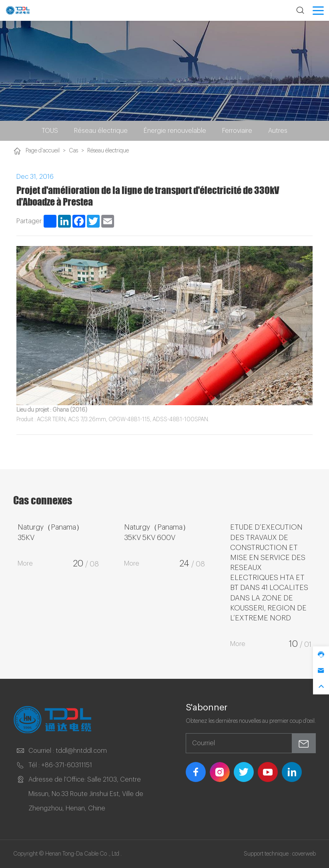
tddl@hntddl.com (81, 751)
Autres (278, 131)
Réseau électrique (101, 131)
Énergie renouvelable (175, 131)
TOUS (50, 131)
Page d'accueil (43, 151)
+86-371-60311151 (67, 765)
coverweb (304, 854)
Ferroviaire (237, 131)
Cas (73, 151)
